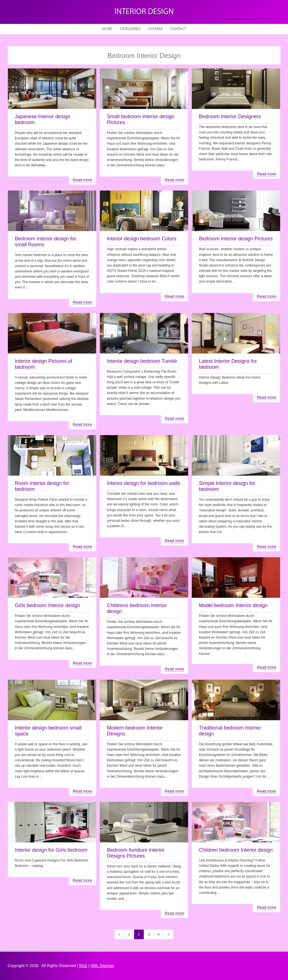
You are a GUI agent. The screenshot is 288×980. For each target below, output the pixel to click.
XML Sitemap (102, 966)
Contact (178, 29)
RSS (83, 966)
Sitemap (155, 29)
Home (107, 29)
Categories (130, 29)
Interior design (144, 12)
